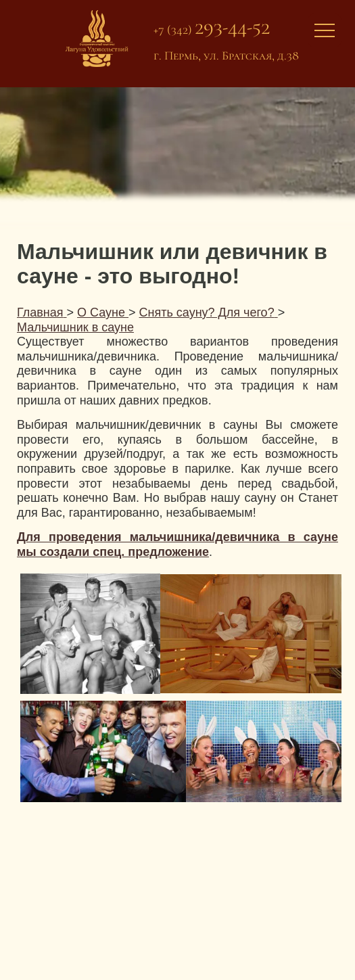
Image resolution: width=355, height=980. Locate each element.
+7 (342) (212, 29)
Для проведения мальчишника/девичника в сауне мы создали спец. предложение (177, 544)
